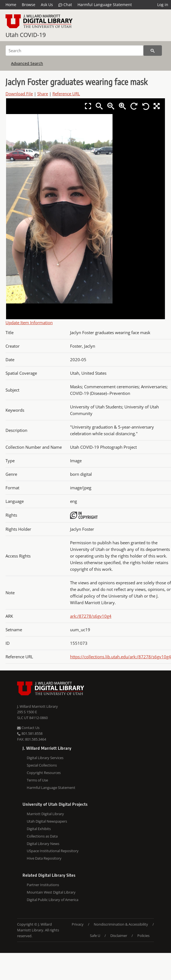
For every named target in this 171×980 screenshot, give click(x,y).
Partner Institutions (43, 885)
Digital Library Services (45, 758)
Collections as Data (42, 836)
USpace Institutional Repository (53, 851)
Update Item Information (29, 323)
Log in (163, 5)
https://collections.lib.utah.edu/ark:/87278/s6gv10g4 (121, 657)
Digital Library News (43, 844)
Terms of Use (37, 780)
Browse (29, 5)
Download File (19, 94)
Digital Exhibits (39, 829)
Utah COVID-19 (26, 35)
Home (11, 5)
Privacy (78, 924)
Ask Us (47, 5)
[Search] (74, 51)
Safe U (95, 936)
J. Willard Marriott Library (38, 706)
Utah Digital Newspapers (47, 821)
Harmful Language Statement (105, 5)
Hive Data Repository (44, 858)
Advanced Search (27, 63)
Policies (143, 936)
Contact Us (28, 728)
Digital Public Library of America (53, 900)
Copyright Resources (44, 773)
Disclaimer (119, 936)
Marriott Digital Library (45, 814)
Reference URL (66, 94)
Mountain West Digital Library (51, 892)
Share (43, 94)
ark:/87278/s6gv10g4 (91, 616)
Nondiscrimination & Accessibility (121, 924)
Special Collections (42, 765)
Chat (65, 5)
